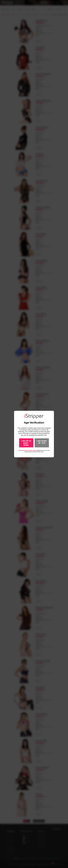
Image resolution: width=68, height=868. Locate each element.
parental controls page (29, 450)
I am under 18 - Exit (42, 442)
